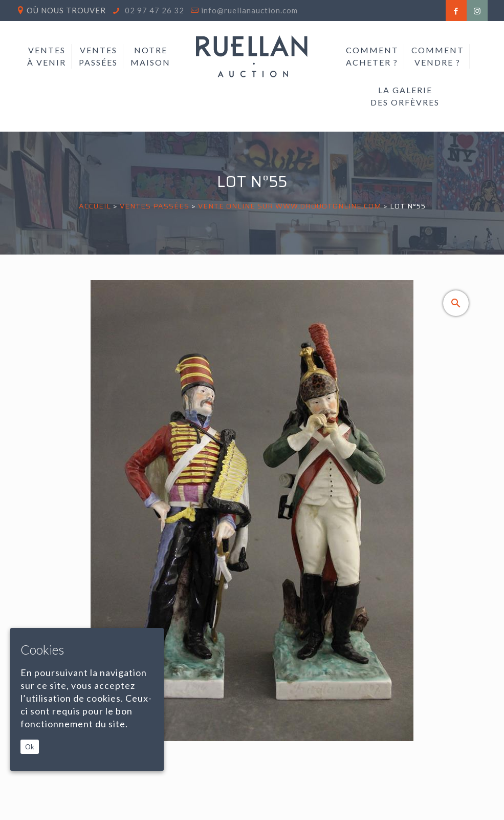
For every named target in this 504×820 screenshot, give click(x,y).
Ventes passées (155, 206)
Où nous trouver (66, 10)
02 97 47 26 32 (154, 10)
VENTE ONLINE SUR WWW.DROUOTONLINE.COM (290, 206)
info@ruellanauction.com (249, 10)
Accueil (95, 206)
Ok (30, 747)
